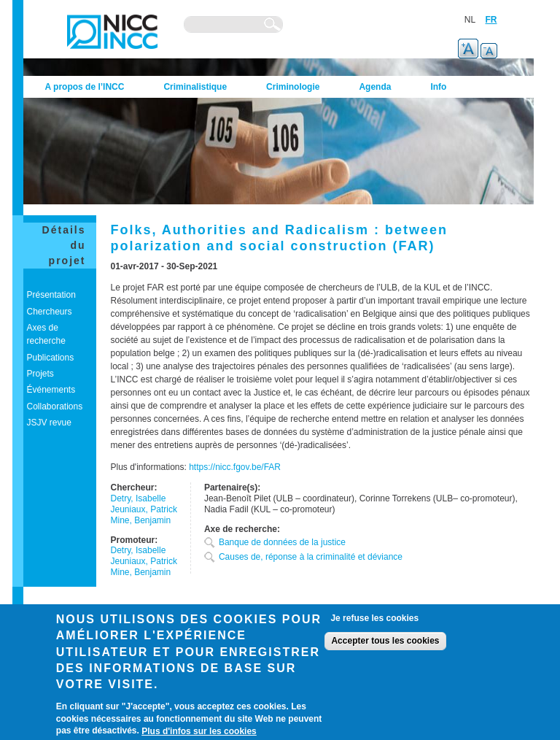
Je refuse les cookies (374, 618)
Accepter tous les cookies (385, 641)
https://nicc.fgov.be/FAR (235, 467)
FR (491, 20)
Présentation (51, 295)
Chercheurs (50, 312)
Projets (40, 374)
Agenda (375, 87)
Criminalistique (195, 87)
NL (470, 20)
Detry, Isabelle (139, 498)
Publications (51, 358)
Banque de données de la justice (282, 542)
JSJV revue (49, 423)
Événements (51, 390)
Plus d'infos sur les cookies (199, 731)
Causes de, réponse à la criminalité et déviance (311, 557)
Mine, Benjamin (141, 520)
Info (438, 87)
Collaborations (55, 406)
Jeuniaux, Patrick (144, 509)
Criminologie (293, 87)
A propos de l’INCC (85, 87)
